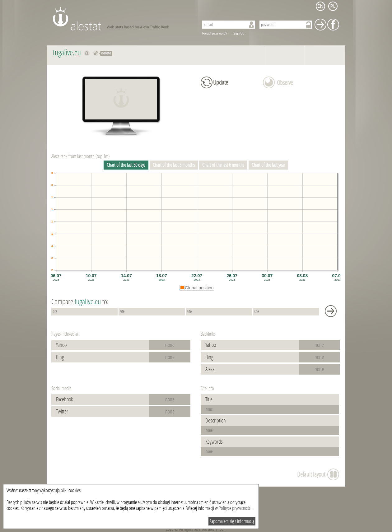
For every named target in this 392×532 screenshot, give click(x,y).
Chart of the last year (268, 165)
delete (106, 53)
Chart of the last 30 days (126, 165)
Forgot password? (215, 33)
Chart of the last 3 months (174, 165)
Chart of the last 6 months (223, 165)
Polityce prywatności (235, 508)
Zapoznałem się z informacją (232, 521)
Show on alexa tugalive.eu (87, 53)
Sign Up (239, 33)
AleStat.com (122, 19)
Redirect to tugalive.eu (96, 53)
